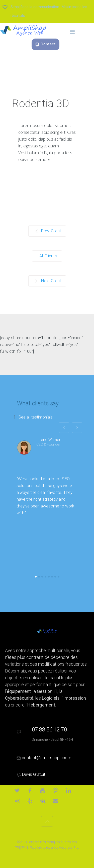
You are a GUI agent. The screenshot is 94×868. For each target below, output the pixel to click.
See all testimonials (36, 417)
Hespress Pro (69, 847)
